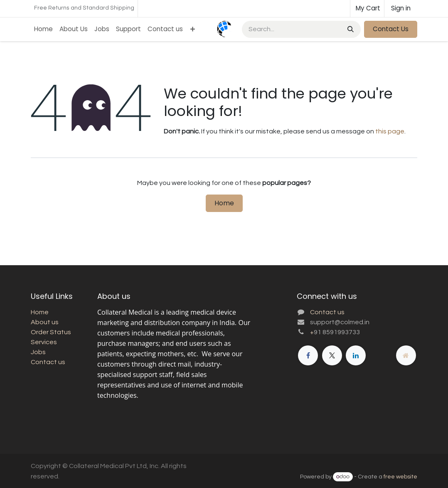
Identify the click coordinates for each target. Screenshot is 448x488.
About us (45, 322)
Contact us (48, 362)
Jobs (38, 352)
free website (400, 477)
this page (390, 131)
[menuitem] (43, 29)
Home (224, 203)
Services (44, 342)
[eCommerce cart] (367, 9)
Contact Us (391, 29)
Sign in (401, 8)
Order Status (51, 332)
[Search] (350, 29)
